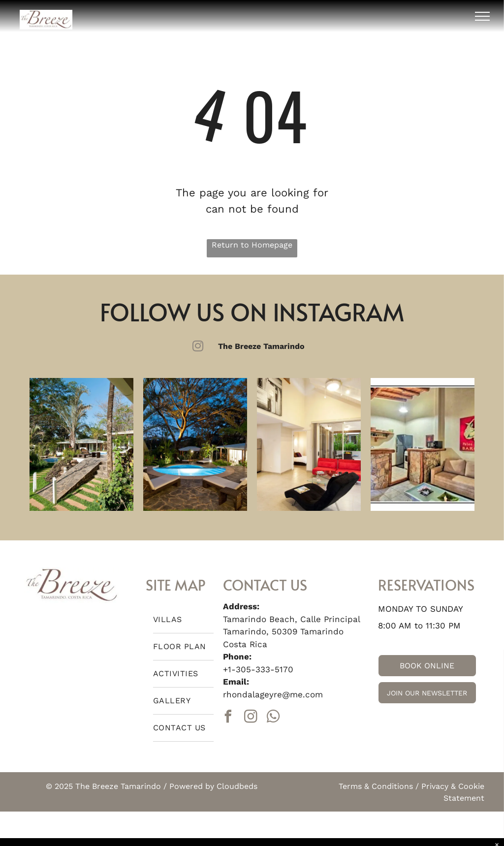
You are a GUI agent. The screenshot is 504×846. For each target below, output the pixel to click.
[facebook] (228, 718)
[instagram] (251, 718)
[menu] (482, 16)
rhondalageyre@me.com (273, 694)
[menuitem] (183, 620)
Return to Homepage (252, 245)
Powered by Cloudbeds (213, 786)
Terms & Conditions (376, 786)
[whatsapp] (273, 718)
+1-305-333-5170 (258, 669)
